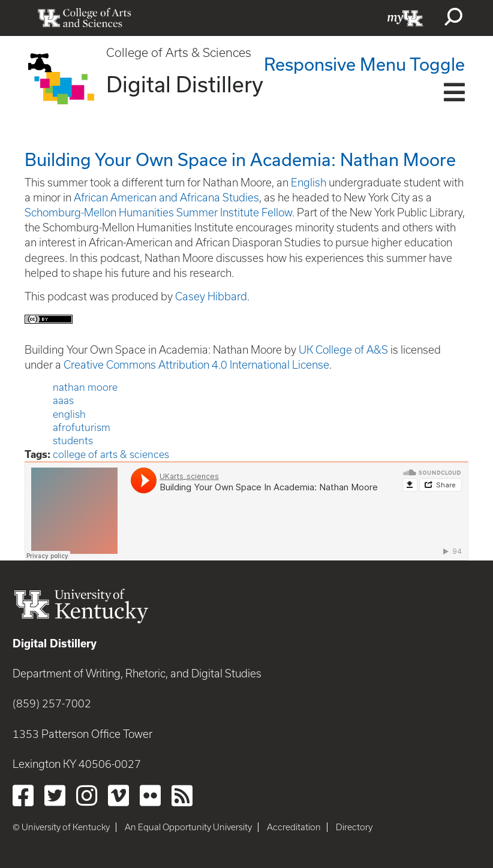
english (69, 414)
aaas (63, 400)
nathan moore (85, 387)
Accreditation (294, 827)
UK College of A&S (343, 350)
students (73, 441)
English (309, 183)
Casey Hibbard (211, 296)
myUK (405, 18)
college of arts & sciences (111, 454)
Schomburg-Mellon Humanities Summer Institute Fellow (158, 213)
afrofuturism (82, 427)
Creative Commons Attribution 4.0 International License (196, 365)
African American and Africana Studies (166, 198)
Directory (354, 827)
